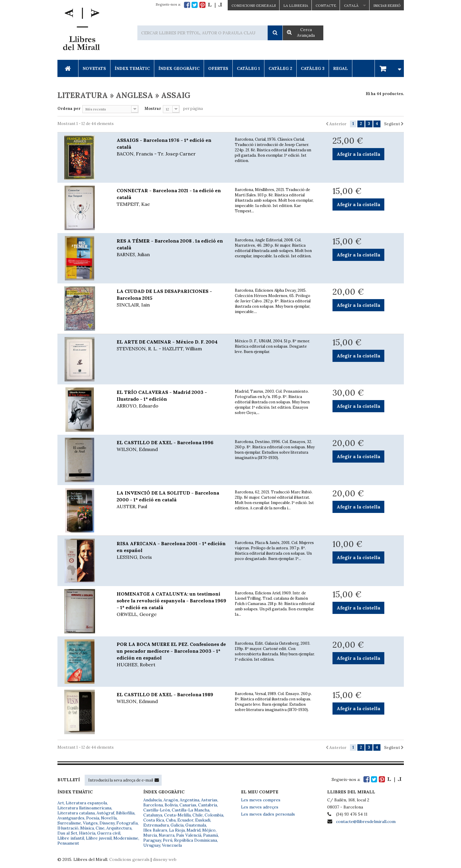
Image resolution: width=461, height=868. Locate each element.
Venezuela (172, 845)
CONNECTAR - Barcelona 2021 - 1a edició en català (171, 198)
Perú (168, 840)
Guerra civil (109, 833)
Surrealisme (69, 823)
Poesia (93, 818)
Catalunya (153, 815)
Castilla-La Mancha (191, 810)
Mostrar (153, 109)
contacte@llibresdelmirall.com (366, 822)
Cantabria (208, 805)
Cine (100, 828)
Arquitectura (119, 828)
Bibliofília (125, 813)
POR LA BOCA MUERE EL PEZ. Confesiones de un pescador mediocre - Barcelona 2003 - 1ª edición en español (171, 655)
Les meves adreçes (260, 807)
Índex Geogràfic (179, 68)
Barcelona (153, 805)
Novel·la (109, 818)
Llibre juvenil (99, 838)
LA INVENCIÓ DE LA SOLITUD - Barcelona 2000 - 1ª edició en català (171, 500)
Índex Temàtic (132, 68)
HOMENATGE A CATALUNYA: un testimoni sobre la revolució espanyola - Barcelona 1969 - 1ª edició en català (171, 604)
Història (87, 833)
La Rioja (177, 830)
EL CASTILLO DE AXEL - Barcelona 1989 (171, 698)
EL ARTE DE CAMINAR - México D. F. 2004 (171, 345)
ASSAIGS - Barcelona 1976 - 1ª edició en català (171, 147)
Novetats (94, 68)
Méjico (209, 830)
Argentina (189, 800)
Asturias (209, 800)
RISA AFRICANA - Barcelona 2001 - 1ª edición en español (171, 551)
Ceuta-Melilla (177, 815)
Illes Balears (155, 830)
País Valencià (189, 835)
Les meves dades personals (268, 814)
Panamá (211, 835)
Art (61, 803)
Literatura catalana (76, 813)
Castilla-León (157, 810)
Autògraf (105, 813)
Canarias (188, 805)
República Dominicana (196, 840)
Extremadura (156, 825)
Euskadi (203, 820)
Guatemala (196, 825)
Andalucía (152, 800)
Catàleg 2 (280, 68)
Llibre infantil (71, 838)
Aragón (171, 800)
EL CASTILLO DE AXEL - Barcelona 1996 (171, 446)
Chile (198, 815)
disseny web (165, 859)
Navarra (167, 835)
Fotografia (127, 823)
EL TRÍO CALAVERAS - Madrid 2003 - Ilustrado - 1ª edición (171, 399)
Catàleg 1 (248, 68)
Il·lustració (68, 828)
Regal (340, 68)
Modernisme (126, 838)
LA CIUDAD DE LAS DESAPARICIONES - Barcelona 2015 (171, 298)
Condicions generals (129, 859)
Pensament (68, 843)
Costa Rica (154, 820)
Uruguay (152, 845)
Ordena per (69, 109)
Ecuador (185, 820)
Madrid (193, 830)
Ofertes (218, 68)
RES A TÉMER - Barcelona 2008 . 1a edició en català (171, 248)
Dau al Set (67, 833)
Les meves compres (261, 800)
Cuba (171, 820)
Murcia (150, 835)
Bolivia (171, 805)
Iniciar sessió (387, 5)
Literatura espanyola (86, 803)
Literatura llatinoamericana (84, 808)
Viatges (90, 823)
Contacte (326, 5)
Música (87, 828)
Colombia (214, 815)
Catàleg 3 (313, 68)
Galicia (177, 825)
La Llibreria (296, 5)
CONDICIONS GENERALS (254, 5)
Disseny (107, 823)
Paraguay (152, 840)
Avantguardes (71, 818)
